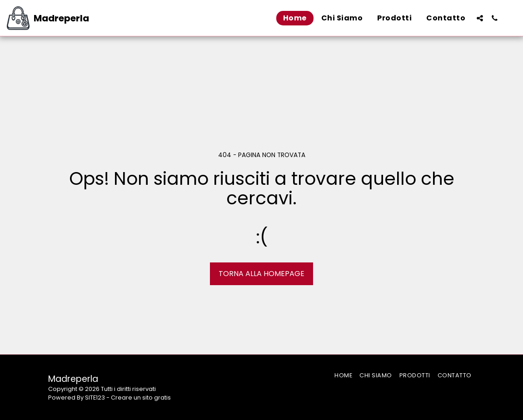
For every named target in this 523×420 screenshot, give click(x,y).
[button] (480, 18)
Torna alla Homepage (261, 274)
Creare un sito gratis (141, 398)
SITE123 (95, 398)
